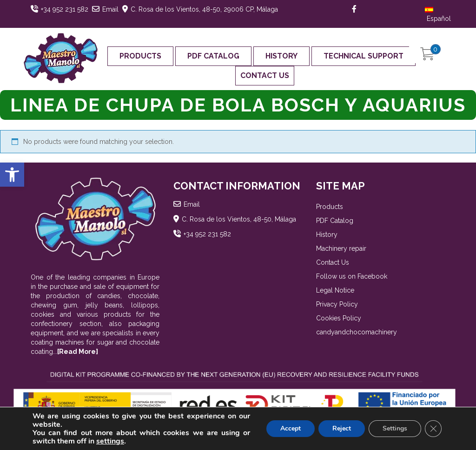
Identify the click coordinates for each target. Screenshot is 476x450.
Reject (342, 428)
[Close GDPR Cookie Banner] (433, 429)
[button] (12, 175)
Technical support (364, 56)
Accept (291, 428)
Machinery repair (341, 248)
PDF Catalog (213, 56)
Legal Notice (335, 290)
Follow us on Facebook (352, 276)
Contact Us (265, 75)
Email (110, 9)
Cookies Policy (339, 318)
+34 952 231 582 (65, 9)
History (281, 56)
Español (438, 15)
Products (140, 56)
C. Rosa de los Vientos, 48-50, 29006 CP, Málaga (204, 9)
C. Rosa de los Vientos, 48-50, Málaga (239, 219)
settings (110, 441)
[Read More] (78, 352)
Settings (395, 428)
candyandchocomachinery (357, 332)
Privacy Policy (337, 304)
